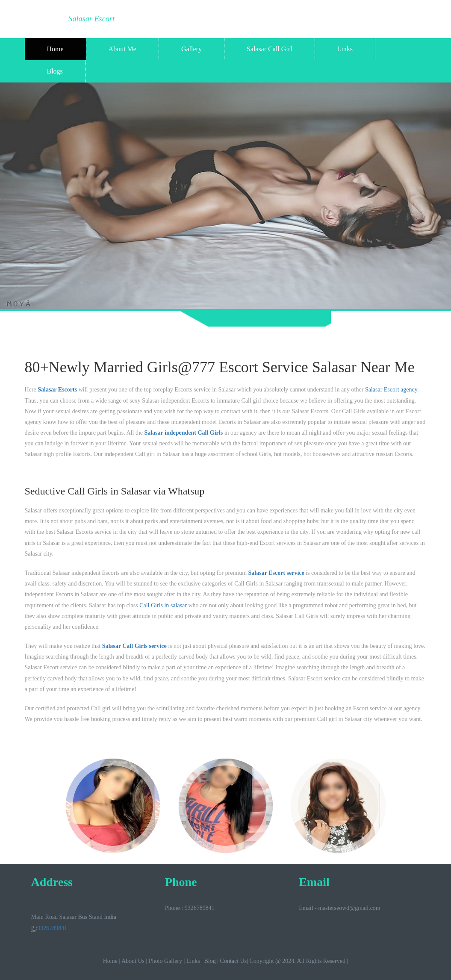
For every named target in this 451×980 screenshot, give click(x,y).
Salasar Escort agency (391, 390)
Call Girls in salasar (163, 605)
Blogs (55, 71)
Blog (210, 961)
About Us (133, 961)
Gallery (192, 49)
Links (345, 49)
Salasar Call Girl (270, 49)
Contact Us (234, 961)
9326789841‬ (52, 928)
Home (55, 49)
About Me (122, 49)
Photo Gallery (165, 961)
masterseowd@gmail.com (349, 908)
